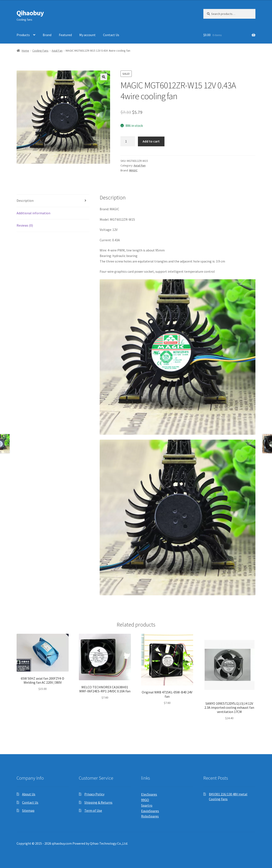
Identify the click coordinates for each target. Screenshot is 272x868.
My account (87, 35)
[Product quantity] (128, 141)
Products (23, 35)
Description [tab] (25, 200)
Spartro (147, 805)
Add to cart (151, 141)
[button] (104, 77)
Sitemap (28, 810)
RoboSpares (150, 816)
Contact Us (111, 35)
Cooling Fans (40, 51)
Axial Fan (57, 51)
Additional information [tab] (33, 213)
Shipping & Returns (98, 802)
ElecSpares (149, 794)
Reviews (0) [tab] (25, 225)
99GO (145, 800)
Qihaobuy (30, 13)
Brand (47, 35)
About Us (29, 794)
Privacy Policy (94, 794)
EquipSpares (150, 811)
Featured (65, 35)
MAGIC (133, 170)
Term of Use (93, 810)
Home (25, 51)
